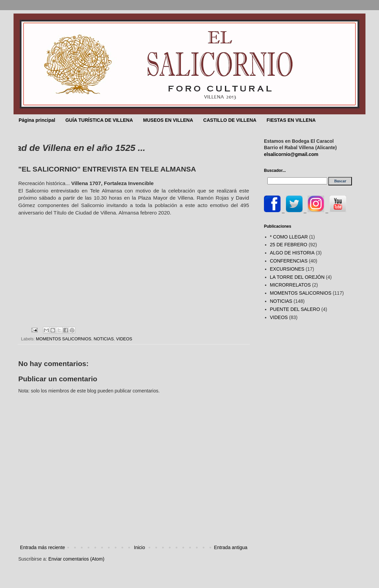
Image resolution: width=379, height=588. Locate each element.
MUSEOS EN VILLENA (168, 120)
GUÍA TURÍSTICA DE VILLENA (99, 120)
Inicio (140, 547)
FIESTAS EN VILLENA (291, 120)
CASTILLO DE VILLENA (230, 120)
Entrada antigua (231, 547)
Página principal (37, 120)
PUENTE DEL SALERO (295, 309)
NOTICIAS (104, 339)
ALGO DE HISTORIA (292, 253)
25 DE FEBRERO (289, 245)
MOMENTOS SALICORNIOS (64, 339)
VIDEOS (124, 339)
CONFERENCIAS (289, 261)
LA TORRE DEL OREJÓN (297, 277)
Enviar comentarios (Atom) (76, 559)
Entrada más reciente (42, 547)
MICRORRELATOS (291, 285)
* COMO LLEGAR (289, 237)
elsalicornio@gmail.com (291, 154)
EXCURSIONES (287, 269)
